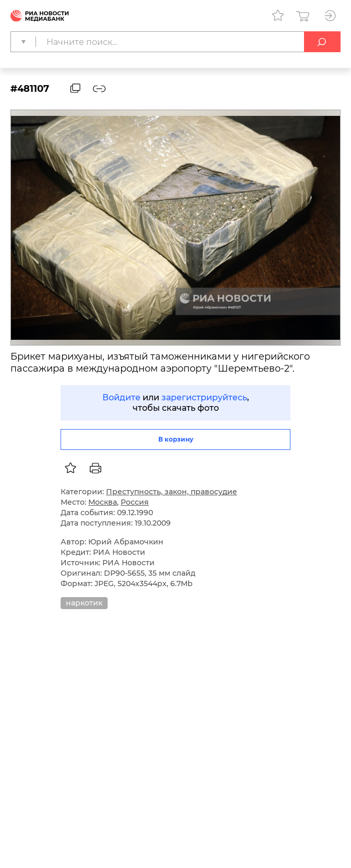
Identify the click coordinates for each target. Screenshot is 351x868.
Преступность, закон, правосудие (172, 492)
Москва (103, 502)
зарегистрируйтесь (204, 397)
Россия (135, 502)
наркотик (84, 603)
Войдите (121, 397)
